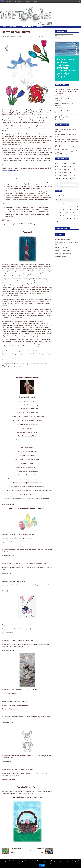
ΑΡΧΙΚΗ (4, 27)
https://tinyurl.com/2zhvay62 (10, 170)
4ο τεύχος (58, 170)
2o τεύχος (58, 176)
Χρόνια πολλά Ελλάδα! (61, 111)
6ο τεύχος (58, 163)
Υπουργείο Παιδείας (61, 257)
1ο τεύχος (58, 179)
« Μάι (57, 222)
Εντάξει (42, 865)
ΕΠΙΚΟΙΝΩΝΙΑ (40, 27)
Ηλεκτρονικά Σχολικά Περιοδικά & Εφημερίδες (18, 1)
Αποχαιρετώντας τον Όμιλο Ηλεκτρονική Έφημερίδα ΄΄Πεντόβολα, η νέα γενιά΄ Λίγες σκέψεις (67, 91)
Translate (58, 38)
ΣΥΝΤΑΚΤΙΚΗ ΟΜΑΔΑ (27, 27)
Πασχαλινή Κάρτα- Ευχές (62, 98)
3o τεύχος (58, 173)
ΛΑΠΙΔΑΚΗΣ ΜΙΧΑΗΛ (10, 36)
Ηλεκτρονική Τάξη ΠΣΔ (61, 247)
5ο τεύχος (58, 166)
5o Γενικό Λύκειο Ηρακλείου (63, 239)
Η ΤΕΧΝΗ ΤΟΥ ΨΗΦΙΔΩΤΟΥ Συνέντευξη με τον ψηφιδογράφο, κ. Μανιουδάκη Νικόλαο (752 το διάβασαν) (67, 152)
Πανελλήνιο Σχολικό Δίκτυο (63, 254)
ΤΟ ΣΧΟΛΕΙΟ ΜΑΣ (14, 27)
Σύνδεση (35, 1)
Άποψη (20, 36)
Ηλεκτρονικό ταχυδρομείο (62, 251)
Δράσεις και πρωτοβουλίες (30, 36)
